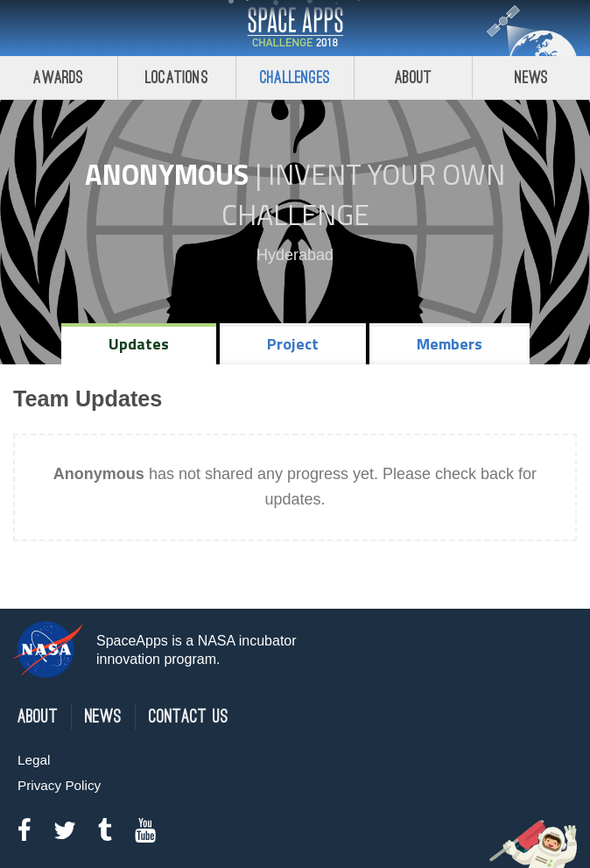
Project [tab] (293, 344)
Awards (58, 78)
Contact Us (189, 717)
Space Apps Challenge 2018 (295, 28)
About (414, 78)
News (532, 78)
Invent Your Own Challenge (364, 194)
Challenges (295, 78)
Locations (177, 78)
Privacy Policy (59, 785)
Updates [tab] (139, 344)
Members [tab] (450, 344)
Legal (34, 760)
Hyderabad (295, 255)
